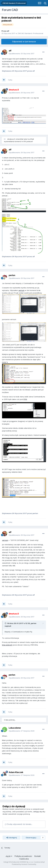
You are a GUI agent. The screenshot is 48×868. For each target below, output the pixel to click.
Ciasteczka (24, 859)
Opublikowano (22, 54)
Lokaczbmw (15, 728)
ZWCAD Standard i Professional (30, 33)
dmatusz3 (11, 139)
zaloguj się (37, 812)
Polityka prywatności (23, 856)
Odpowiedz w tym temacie (24, 42)
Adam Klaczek (16, 772)
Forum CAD (10, 10)
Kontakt (38, 856)
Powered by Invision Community (24, 864)
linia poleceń (7, 645)
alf (8, 31)
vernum (21, 290)
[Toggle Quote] (6, 623)
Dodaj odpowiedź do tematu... (19, 824)
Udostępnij (12, 838)
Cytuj (10, 80)
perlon (12, 275)
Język (9, 856)
